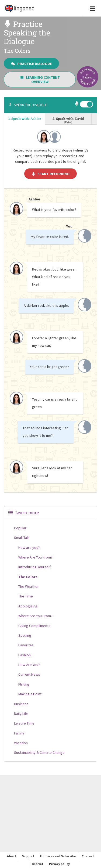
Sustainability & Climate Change (39, 752)
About (12, 856)
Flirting (24, 684)
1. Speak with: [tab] (25, 118)
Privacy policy (59, 864)
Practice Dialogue (31, 63)
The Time (26, 596)
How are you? (29, 548)
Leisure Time (24, 723)
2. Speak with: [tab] (68, 120)
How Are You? (29, 665)
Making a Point (30, 694)
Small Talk (22, 538)
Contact (88, 856)
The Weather (29, 586)
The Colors (28, 577)
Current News (29, 674)
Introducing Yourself (34, 567)
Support (28, 856)
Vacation (21, 743)
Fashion (25, 655)
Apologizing (28, 606)
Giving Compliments (34, 626)
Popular (20, 528)
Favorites (26, 645)
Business (21, 704)
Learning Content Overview (40, 80)
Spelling (25, 635)
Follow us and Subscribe (58, 856)
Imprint (38, 864)
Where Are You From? (35, 557)
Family (19, 733)
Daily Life (21, 714)
